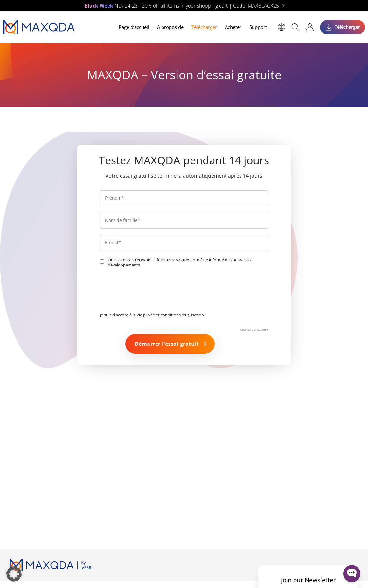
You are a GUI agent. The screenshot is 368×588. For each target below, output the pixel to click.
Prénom (115, 198)
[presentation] (148, 292)
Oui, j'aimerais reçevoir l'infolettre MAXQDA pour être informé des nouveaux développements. (180, 262)
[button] (14, 574)
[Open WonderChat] (352, 574)
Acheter (233, 27)
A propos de (170, 27)
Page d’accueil (134, 27)
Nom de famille (123, 220)
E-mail (113, 242)
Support (258, 27)
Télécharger (204, 27)
